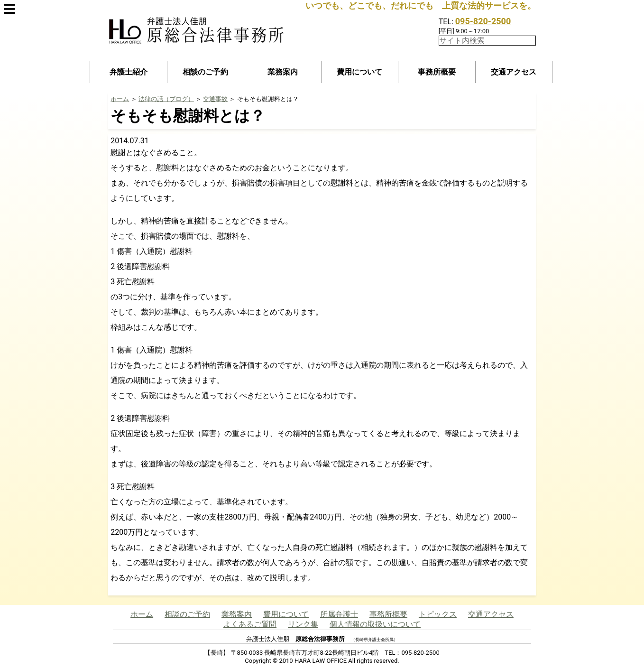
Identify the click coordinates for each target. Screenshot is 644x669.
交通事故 (215, 99)
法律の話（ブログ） (166, 99)
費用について (359, 72)
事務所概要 (437, 72)
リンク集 (303, 624)
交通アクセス (514, 72)
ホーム (120, 99)
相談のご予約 (205, 72)
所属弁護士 (339, 614)
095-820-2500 (483, 21)
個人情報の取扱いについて (375, 624)
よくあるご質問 (250, 624)
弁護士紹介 (129, 72)
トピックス (438, 614)
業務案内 (283, 72)
